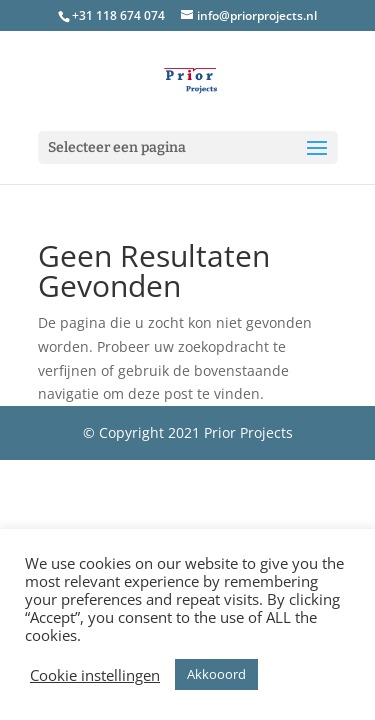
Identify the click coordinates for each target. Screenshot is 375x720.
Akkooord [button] (216, 674)
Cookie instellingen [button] (95, 675)
